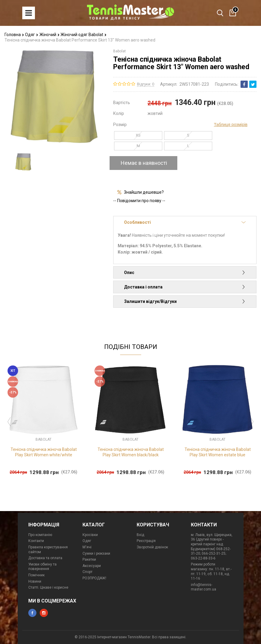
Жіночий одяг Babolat (84, 35)
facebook (32, 613)
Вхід (140, 535)
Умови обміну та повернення (42, 567)
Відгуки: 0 (146, 84)
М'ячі (87, 547)
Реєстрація (146, 541)
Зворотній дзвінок (152, 547)
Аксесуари (92, 566)
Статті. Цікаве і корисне (48, 587)
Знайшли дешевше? (144, 192)
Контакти (36, 541)
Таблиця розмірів (231, 125)
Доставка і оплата (185, 287)
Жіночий (50, 35)
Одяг (32, 35)
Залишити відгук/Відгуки (185, 301)
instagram (44, 613)
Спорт (87, 572)
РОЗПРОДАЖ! (94, 578)
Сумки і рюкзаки (96, 553)
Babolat (120, 51)
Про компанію (40, 535)
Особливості (185, 222)
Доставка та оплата (45, 558)
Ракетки (89, 559)
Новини (35, 581)
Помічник (36, 575)
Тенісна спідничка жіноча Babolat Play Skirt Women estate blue (218, 452)
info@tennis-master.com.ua (204, 587)
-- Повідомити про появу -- (139, 201)
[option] (23, 162)
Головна (14, 35)
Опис (185, 273)
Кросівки (90, 535)
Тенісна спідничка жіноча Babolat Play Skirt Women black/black (131, 452)
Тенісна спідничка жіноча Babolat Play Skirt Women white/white (44, 452)
